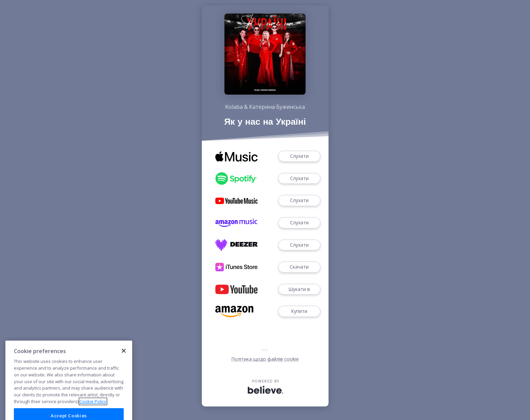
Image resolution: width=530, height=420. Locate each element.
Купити (299, 311)
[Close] (124, 358)
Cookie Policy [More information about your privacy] (93, 409)
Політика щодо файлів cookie (265, 359)
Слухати (299, 156)
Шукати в (299, 289)
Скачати (299, 267)
